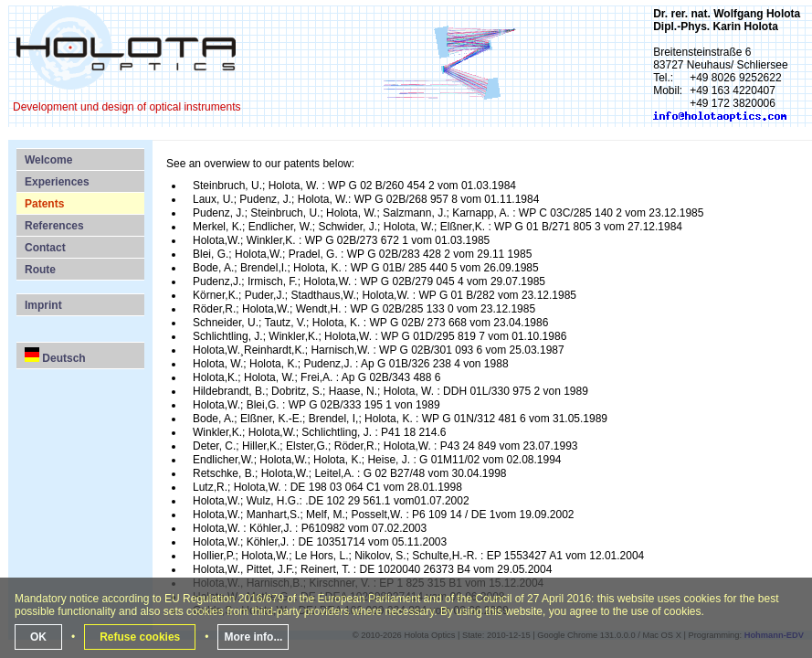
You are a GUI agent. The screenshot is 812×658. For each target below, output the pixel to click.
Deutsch (55, 356)
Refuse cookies (140, 637)
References (54, 226)
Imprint (43, 305)
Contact (45, 248)
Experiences (57, 182)
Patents (44, 204)
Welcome (48, 160)
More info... (253, 637)
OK (38, 637)
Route (40, 270)
